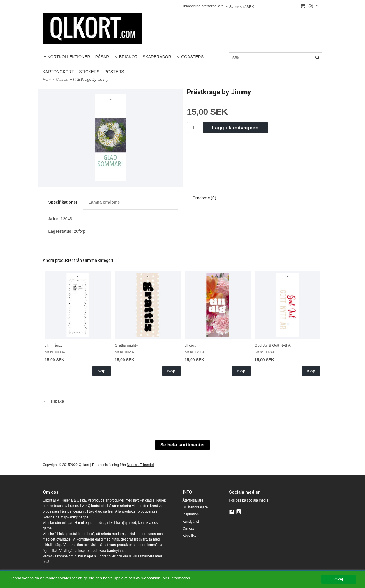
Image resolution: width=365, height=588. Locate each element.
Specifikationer (63, 202)
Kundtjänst (191, 522)
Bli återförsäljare (195, 507)
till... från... (54, 345)
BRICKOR (128, 57)
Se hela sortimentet (182, 445)
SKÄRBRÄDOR (157, 57)
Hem (47, 79)
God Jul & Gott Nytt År (273, 345)
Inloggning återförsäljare (203, 6)
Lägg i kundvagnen (235, 128)
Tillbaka (53, 401)
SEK (241, 7)
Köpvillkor (190, 536)
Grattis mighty (126, 345)
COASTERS (192, 57)
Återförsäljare (193, 500)
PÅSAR (102, 57)
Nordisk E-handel (140, 465)
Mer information (176, 578)
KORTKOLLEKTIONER (69, 57)
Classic (62, 79)
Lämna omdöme (104, 202)
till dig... (191, 345)
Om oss (189, 529)
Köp (101, 371)
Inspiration (191, 514)
